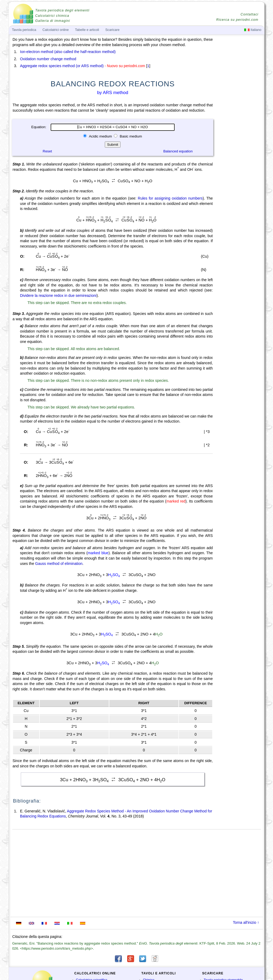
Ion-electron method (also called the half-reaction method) (68, 52)
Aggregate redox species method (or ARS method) (62, 66)
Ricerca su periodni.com (237, 20)
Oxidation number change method (48, 59)
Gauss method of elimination (59, 564)
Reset (47, 151)
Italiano (253, 30)
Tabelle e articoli (87, 30)
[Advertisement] (239, 184)
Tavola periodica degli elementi (62, 10)
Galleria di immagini (53, 21)
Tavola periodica (24, 30)
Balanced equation (178, 151)
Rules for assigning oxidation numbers (170, 198)
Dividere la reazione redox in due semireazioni (58, 295)
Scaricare (112, 30)
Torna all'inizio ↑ (246, 922)
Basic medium (130, 136)
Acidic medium (100, 136)
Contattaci (249, 14)
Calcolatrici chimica (52, 16)
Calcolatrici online (56, 30)
